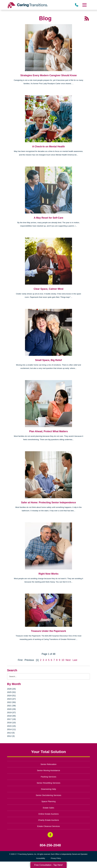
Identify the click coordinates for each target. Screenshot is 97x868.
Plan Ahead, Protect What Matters (48, 431)
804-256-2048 (50, 845)
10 (63, 660)
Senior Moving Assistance (48, 770)
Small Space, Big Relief (48, 360)
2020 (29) (11, 709)
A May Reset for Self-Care (48, 218)
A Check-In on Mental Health (48, 147)
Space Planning (49, 801)
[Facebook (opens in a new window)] (50, 835)
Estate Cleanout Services (48, 826)
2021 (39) (11, 706)
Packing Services (49, 777)
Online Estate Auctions (49, 814)
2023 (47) (11, 699)
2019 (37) (11, 712)
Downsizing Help (48, 789)
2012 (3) (11, 736)
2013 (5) (11, 733)
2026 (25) (11, 689)
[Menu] (84, 5)
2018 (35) (11, 716)
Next (68, 660)
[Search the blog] (49, 676)
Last (75, 660)
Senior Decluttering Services (48, 795)
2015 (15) (11, 726)
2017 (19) (11, 719)
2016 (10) (11, 722)
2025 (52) (11, 692)
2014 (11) (11, 729)
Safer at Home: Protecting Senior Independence (48, 502)
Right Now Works (49, 574)
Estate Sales (48, 808)
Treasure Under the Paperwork (48, 631)
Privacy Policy (56, 858)
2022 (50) (11, 702)
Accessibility (41, 858)
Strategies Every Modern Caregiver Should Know (48, 75)
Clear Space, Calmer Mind (48, 289)
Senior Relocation (48, 764)
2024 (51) (11, 696)
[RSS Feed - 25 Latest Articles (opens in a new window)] (87, 18)
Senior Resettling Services (48, 783)
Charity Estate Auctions (49, 820)
